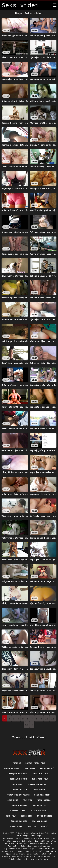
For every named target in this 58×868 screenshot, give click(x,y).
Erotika (32, 826)
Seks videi (17, 859)
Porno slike (40, 805)
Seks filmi (18, 784)
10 (47, 718)
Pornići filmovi (41, 774)
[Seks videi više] (55, 5)
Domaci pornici (20, 805)
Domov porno (38, 789)
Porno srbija (44, 800)
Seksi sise (27, 816)
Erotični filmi (19, 811)
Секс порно (30, 768)
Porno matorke (11, 768)
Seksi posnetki (40, 811)
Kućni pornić (47, 768)
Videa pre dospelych (18, 795)
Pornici (17, 763)
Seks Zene (13, 800)
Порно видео (17, 826)
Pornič (44, 826)
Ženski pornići (19, 821)
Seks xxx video (42, 795)
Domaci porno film (35, 763)
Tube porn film (40, 779)
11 (53, 718)
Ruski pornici (45, 816)
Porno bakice (20, 789)
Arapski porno (39, 821)
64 (27, 725)
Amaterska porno (37, 784)
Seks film (11, 816)
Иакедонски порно (18, 774)
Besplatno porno (18, 779)
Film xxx (27, 800)
